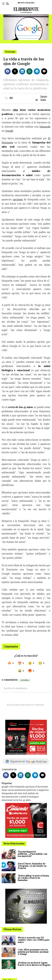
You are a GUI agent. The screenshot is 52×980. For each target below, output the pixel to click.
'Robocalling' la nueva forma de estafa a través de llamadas (33, 878)
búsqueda (45, 127)
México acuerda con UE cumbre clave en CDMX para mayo (34, 940)
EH (11, 98)
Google (9, 131)
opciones (18, 199)
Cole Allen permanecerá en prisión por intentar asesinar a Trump (33, 952)
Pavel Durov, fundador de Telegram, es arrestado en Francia (32, 866)
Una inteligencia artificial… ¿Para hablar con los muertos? (33, 854)
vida (15, 110)
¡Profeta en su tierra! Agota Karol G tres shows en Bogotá (34, 964)
